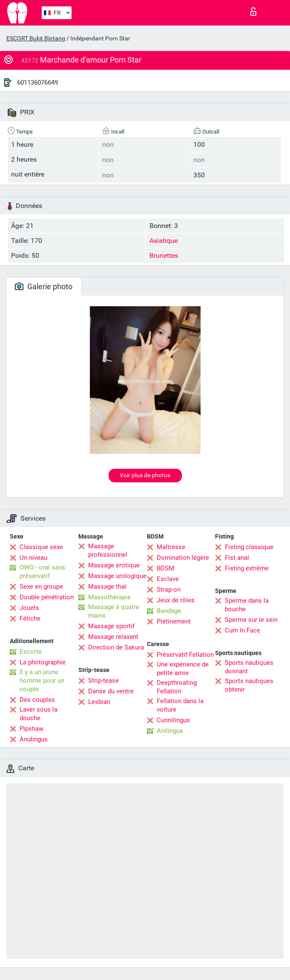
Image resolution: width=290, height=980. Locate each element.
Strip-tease (103, 681)
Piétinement (174, 621)
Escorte (31, 652)
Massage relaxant (113, 637)
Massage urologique (117, 576)
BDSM (165, 568)
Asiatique (164, 241)
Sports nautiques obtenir (249, 685)
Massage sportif (111, 626)
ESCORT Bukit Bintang (36, 38)
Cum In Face (243, 630)
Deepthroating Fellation (177, 687)
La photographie (43, 662)
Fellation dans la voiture (180, 705)
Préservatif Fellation (185, 655)
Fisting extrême (247, 568)
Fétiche (30, 618)
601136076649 (37, 83)
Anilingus (170, 731)
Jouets (29, 608)
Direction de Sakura (116, 647)
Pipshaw (32, 729)
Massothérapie (109, 597)
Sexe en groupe (41, 587)
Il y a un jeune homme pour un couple (42, 681)
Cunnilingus (173, 720)
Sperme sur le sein (251, 620)
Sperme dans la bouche (247, 605)
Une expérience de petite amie (183, 669)
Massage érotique (114, 565)
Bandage (169, 611)
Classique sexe (41, 547)
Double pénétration (47, 597)
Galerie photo (44, 286)
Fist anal (237, 558)
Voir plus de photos (145, 475)
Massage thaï (107, 587)
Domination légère (183, 558)
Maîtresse (171, 547)
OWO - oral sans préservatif (42, 572)
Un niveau (33, 558)
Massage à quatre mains (114, 611)
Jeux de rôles (176, 600)
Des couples (37, 700)
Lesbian (99, 702)
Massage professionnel (108, 550)
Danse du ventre (111, 691)
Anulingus (34, 739)
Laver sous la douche (39, 714)
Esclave (168, 579)
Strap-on (169, 590)
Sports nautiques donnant (249, 667)
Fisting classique (249, 547)
